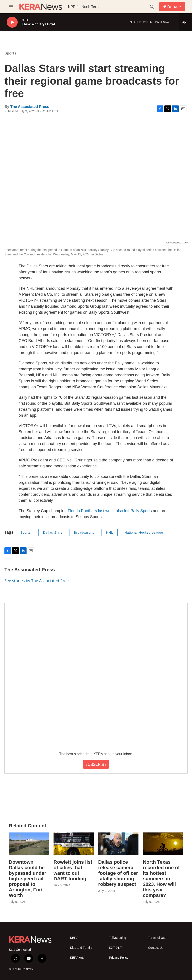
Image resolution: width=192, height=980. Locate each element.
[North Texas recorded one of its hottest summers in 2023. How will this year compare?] (163, 844)
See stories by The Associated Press (37, 581)
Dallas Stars (53, 533)
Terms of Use (157, 938)
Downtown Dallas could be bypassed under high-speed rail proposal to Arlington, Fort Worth (28, 879)
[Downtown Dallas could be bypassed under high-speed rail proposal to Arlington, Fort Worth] (29, 844)
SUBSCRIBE (96, 764)
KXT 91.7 (115, 948)
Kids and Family (81, 948)
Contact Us (156, 948)
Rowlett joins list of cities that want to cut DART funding (73, 870)
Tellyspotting (118, 938)
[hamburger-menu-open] (11, 7)
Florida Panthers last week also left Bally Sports (110, 511)
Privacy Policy (119, 958)
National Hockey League (144, 533)
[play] (12, 22)
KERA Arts (77, 958)
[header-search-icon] (152, 7)
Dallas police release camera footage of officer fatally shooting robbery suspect (118, 873)
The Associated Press (30, 107)
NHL (110, 533)
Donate (174, 7)
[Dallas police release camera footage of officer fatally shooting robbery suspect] (118, 844)
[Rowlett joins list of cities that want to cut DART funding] (74, 844)
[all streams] (185, 22)
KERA (74, 938)
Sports (10, 53)
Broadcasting (84, 533)
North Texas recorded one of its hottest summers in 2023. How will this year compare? (161, 879)
